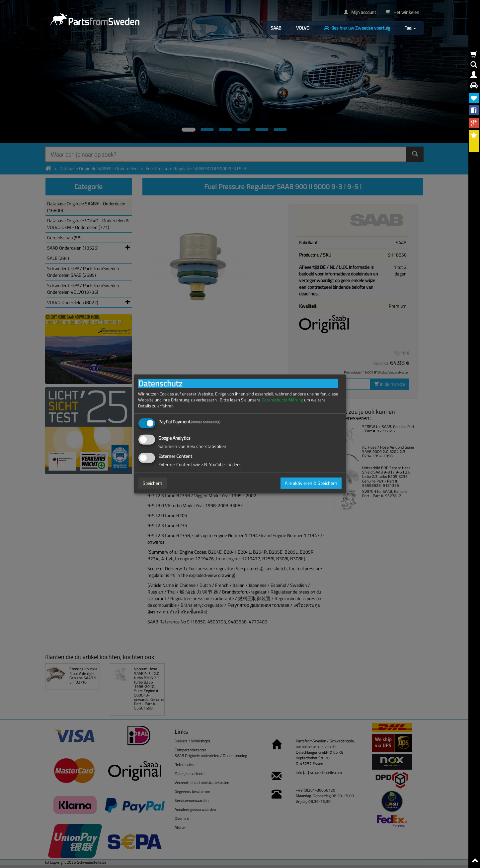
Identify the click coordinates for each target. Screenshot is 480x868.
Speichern (153, 483)
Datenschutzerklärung (282, 400)
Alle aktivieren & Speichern (311, 483)
